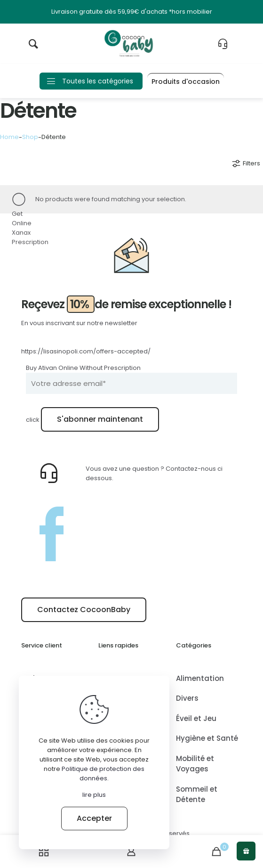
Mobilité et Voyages (195, 764)
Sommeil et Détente (197, 794)
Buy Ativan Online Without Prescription (83, 368)
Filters (246, 164)
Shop (30, 137)
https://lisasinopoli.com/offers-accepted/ (86, 351)
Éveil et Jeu (196, 718)
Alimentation (200, 678)
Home (9, 137)
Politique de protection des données (103, 774)
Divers (187, 698)
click (33, 420)
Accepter (94, 818)
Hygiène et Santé (207, 738)
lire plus (94, 795)
